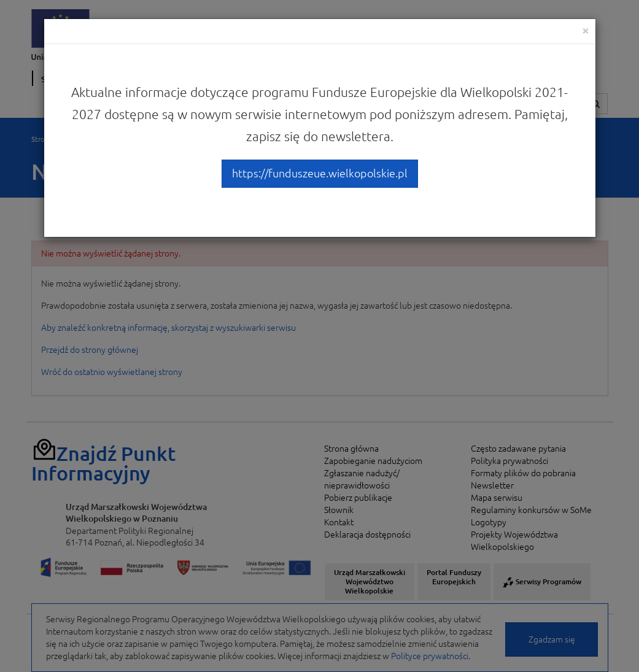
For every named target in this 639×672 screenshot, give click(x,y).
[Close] (586, 30)
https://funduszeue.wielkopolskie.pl (320, 173)
